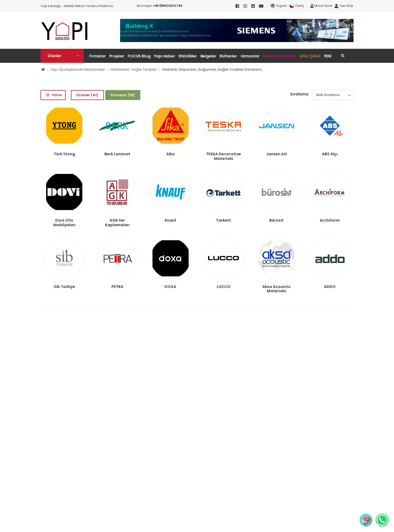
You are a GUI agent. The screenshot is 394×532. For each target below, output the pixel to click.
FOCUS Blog (139, 56)
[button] (62, 56)
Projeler (117, 56)
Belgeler (208, 56)
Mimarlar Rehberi (280, 56)
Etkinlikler (188, 56)
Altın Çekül (310, 56)
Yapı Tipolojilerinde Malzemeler (78, 69)
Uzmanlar (250, 56)
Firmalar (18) (123, 95)
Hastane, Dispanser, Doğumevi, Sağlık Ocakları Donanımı (212, 69)
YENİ (328, 56)
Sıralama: (300, 94)
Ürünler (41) (87, 95)
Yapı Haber (164, 56)
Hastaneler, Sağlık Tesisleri (134, 69)
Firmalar (98, 56)
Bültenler (228, 56)
